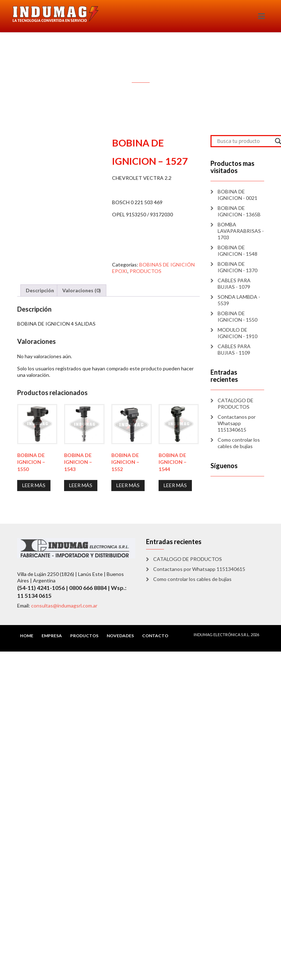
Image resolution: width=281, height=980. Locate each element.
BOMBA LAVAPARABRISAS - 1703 (241, 231)
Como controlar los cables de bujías (239, 443)
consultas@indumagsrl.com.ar (64, 606)
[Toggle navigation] (261, 16)
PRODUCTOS (146, 271)
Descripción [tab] (40, 290)
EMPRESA (52, 636)
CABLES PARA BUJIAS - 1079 (234, 284)
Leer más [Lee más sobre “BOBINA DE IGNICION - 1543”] (81, 485)
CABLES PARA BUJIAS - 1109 (234, 349)
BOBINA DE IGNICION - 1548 (238, 251)
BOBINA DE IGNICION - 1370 (238, 267)
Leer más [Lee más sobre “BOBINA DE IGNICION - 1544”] (175, 485)
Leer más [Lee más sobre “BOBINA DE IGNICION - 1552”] (128, 485)
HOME (27, 636)
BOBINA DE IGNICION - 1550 (238, 316)
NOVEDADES (120, 636)
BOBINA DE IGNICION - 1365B (239, 211)
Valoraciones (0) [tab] (82, 290)
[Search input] (244, 141)
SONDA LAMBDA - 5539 (239, 300)
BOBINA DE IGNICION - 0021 (238, 195)
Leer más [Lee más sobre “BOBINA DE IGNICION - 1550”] (34, 485)
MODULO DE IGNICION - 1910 (238, 333)
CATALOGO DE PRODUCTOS (236, 403)
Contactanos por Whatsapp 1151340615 (237, 423)
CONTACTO (155, 636)
